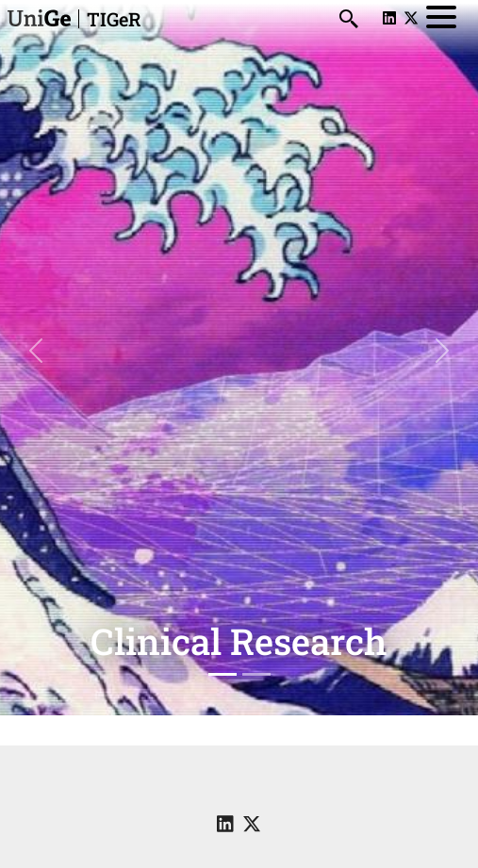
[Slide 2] (256, 674)
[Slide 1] (223, 674)
